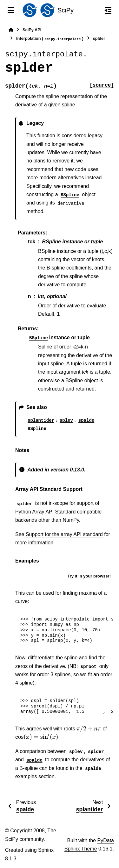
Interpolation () (50, 39)
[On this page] (108, 10)
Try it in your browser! (89, 576)
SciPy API (32, 30)
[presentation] (89, 729)
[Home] (11, 30)
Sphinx (46, 850)
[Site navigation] (11, 10)
